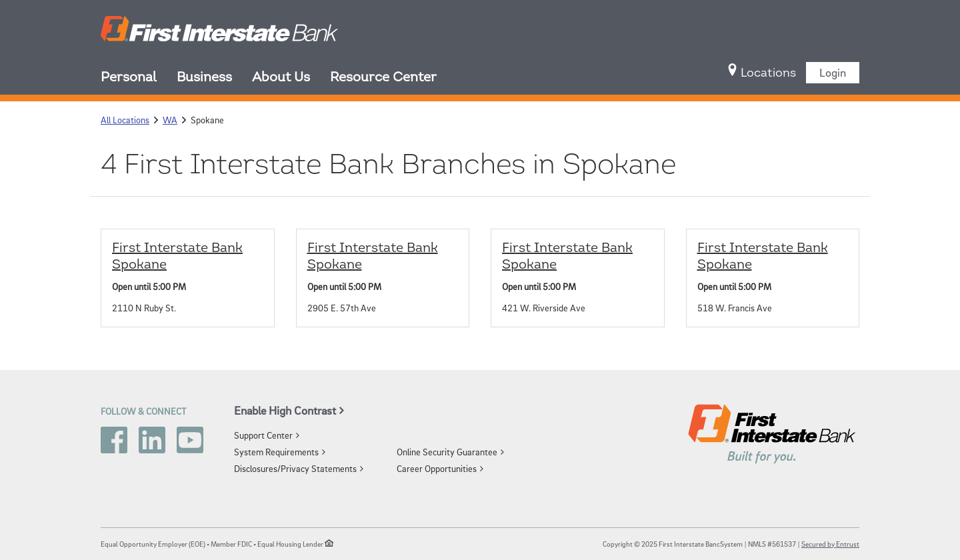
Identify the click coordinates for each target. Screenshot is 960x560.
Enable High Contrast (285, 410)
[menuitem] (139, 79)
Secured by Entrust (830, 544)
